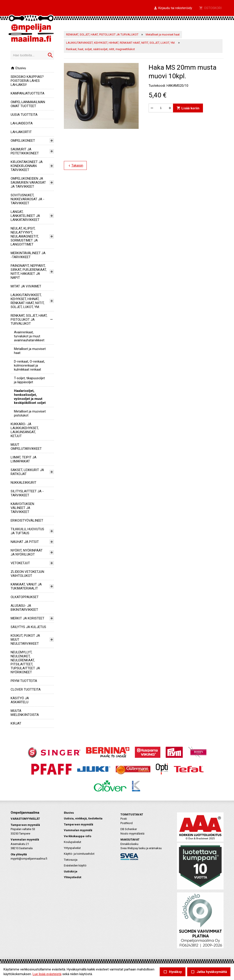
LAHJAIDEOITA (22, 123)
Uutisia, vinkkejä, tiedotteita (83, 818)
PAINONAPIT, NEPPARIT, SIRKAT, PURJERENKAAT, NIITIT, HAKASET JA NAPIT (29, 272)
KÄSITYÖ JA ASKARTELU (20, 700)
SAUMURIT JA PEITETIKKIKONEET (25, 151)
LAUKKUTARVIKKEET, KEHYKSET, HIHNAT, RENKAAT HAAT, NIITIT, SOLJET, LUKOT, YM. (28, 301)
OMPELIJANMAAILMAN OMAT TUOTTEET (28, 104)
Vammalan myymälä (78, 830)
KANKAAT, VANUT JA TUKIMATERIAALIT (26, 586)
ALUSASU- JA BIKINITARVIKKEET (24, 608)
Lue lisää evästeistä (47, 974)
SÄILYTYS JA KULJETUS (28, 627)
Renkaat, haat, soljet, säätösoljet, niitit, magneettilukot (100, 49)
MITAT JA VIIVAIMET (26, 286)
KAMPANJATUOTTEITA (28, 93)
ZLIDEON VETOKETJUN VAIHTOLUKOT (27, 574)
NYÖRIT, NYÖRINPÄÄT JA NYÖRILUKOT (27, 552)
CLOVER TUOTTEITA (26, 689)
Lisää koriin (188, 108)
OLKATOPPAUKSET (25, 597)
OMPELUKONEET (23, 141)
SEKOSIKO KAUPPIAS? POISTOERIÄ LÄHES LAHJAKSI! (27, 81)
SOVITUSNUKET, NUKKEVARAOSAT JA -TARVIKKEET (28, 199)
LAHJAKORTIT (21, 132)
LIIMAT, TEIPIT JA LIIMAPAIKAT (24, 459)
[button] (173, 8)
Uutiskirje (71, 871)
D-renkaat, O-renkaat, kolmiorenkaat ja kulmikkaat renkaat (29, 365)
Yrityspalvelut (72, 848)
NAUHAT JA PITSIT (25, 542)
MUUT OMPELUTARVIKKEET (26, 447)
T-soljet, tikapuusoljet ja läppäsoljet (29, 380)
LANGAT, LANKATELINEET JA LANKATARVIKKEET (25, 216)
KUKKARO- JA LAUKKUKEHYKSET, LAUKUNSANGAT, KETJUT (25, 430)
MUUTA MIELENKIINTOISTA (25, 713)
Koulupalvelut (73, 842)
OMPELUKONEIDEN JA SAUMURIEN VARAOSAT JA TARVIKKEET (28, 183)
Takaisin (75, 166)
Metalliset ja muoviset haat (163, 34)
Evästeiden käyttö (75, 865)
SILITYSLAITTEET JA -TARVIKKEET (27, 493)
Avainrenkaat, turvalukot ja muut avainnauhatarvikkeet (29, 336)
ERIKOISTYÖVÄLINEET (27, 520)
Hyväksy (173, 972)
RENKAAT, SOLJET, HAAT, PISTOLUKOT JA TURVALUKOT (29, 320)
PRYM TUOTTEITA (24, 681)
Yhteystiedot (73, 877)
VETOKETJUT (20, 563)
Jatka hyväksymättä (209, 972)
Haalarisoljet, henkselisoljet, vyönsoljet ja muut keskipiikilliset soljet (30, 397)
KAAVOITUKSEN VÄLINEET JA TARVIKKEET (22, 508)
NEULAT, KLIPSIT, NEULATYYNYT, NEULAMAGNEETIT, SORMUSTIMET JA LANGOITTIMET (25, 236)
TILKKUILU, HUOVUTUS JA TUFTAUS (27, 531)
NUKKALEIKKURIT (24, 483)
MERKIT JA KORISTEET (28, 618)
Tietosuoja (71, 860)
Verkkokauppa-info (78, 836)
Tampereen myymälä (79, 824)
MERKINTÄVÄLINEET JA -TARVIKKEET (28, 255)
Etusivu (18, 68)
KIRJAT (16, 723)
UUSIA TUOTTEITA (24, 115)
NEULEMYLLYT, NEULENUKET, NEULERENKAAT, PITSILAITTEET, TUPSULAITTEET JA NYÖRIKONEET (25, 662)
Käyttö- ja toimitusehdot (79, 854)
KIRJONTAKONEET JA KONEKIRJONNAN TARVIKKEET (27, 166)
